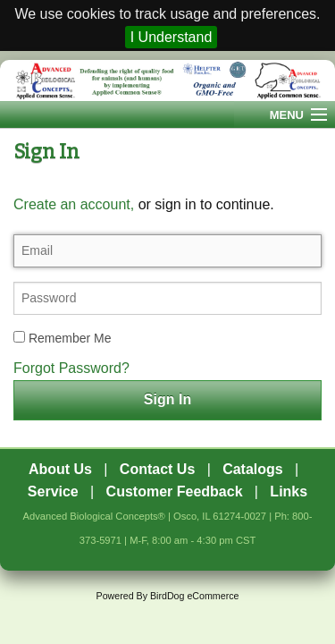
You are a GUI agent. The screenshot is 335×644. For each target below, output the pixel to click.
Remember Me (62, 338)
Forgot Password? (71, 368)
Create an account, (74, 204)
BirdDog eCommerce (195, 596)
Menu (287, 115)
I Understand (172, 37)
